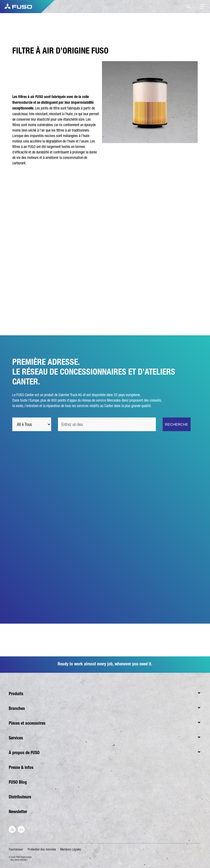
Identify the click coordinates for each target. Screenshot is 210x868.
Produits (16, 694)
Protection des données (42, 849)
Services (16, 738)
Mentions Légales (71, 849)
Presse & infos (21, 767)
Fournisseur (16, 849)
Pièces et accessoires (27, 723)
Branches (17, 708)
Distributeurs (20, 797)
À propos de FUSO (24, 753)
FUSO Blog (18, 782)
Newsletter (18, 812)
